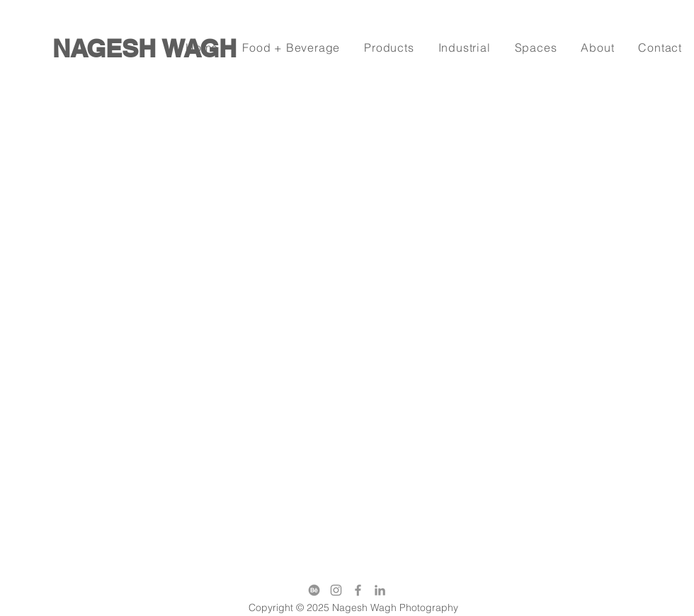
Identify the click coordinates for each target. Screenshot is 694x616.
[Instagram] (336, 590)
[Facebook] (358, 590)
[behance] (314, 590)
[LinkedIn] (380, 590)
